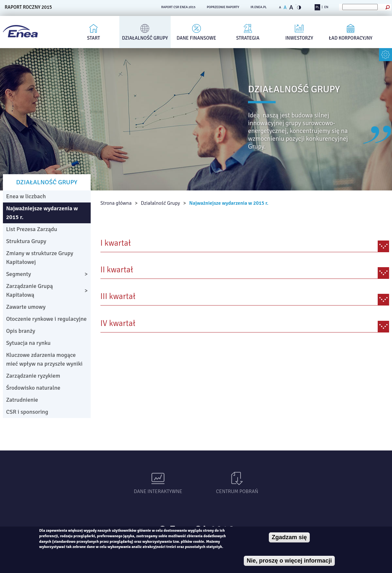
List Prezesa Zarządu (32, 229)
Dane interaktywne (158, 491)
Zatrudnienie (22, 400)
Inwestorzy (299, 38)
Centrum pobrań (237, 491)
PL (317, 7)
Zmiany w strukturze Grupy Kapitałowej (40, 258)
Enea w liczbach (26, 196)
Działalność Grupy (145, 38)
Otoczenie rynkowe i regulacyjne (46, 319)
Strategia (248, 38)
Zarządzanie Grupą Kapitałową (30, 290)
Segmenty (19, 274)
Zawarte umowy (26, 307)
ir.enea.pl (259, 7)
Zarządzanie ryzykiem (33, 376)
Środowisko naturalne (33, 388)
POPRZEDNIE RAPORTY (223, 7)
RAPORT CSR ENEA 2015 (178, 7)
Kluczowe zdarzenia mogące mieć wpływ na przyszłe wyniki (44, 359)
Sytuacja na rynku (28, 343)
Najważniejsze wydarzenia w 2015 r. (229, 203)
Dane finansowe (196, 38)
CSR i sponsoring (27, 412)
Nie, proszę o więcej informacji (289, 561)
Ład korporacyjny (351, 38)
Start (94, 38)
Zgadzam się (289, 537)
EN (326, 7)
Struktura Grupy (26, 241)
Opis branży (21, 331)
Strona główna (116, 203)
